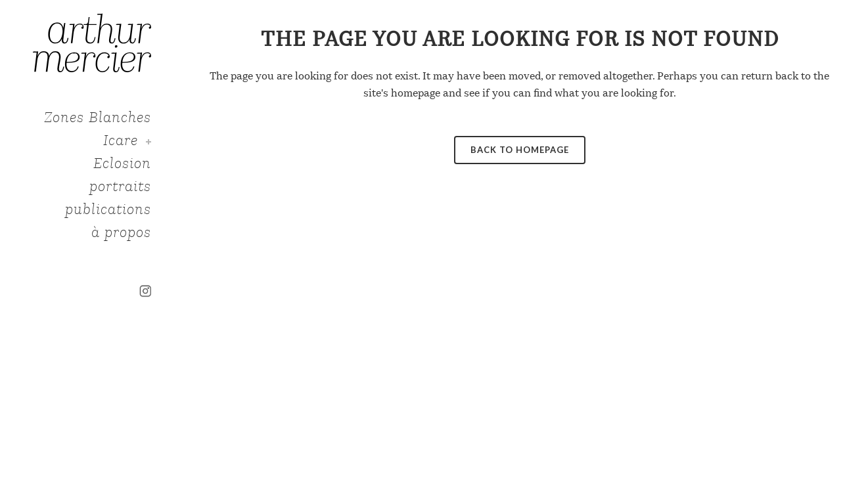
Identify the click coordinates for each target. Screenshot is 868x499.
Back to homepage (520, 150)
